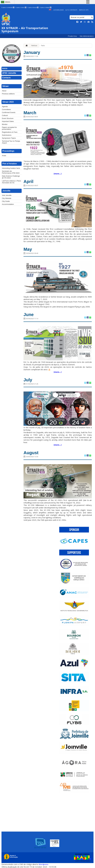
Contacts (6, 78)
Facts (43, 46)
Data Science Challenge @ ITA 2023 (11, 177)
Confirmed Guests (9, 112)
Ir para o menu (21, 7)
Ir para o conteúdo (8, 7)
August (31, 453)
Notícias (34, 46)
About (4, 91)
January (32, 52)
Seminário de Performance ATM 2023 (11, 172)
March (30, 113)
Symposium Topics (9, 138)
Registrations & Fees (10, 132)
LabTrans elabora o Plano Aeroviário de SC (12, 182)
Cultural (5, 115)
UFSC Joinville (9, 73)
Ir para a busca (33, 7)
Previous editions (8, 94)
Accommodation (8, 204)
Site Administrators (87, 36)
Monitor (5, 124)
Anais (4, 156)
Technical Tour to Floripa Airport (11, 142)
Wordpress (44, 864)
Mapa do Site (84, 10)
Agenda (5, 106)
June (29, 315)
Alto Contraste (71, 10)
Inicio (5, 68)
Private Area (73, 36)
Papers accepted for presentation (9, 128)
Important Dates (8, 121)
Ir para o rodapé (45, 7)
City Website (7, 198)
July (28, 380)
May (28, 249)
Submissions (7, 135)
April (28, 181)
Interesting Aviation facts (11, 168)
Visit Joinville (7, 195)
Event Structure (8, 118)
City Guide (6, 201)
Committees (6, 109)
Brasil (8, 2)
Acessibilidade (59, 10)
